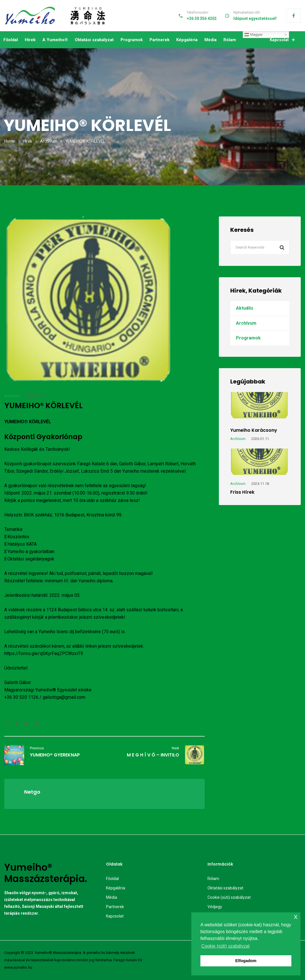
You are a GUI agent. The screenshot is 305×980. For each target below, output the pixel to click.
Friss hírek (242, 492)
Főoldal (11, 40)
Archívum (49, 141)
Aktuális (245, 308)
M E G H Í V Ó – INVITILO (153, 755)
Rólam (230, 40)
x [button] (296, 917)
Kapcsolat (282, 40)
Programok (132, 40)
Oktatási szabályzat (94, 40)
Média (210, 40)
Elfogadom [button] (246, 961)
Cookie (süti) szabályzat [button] (225, 946)
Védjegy (215, 907)
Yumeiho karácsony (254, 430)
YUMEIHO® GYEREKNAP (55, 755)
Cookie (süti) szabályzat (229, 897)
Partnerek (159, 40)
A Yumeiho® (55, 40)
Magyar (254, 35)
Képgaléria (187, 40)
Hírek (30, 40)
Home (10, 141)
